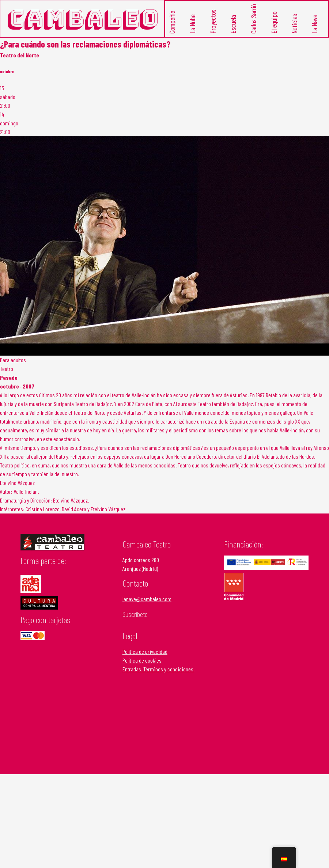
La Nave (315, 24)
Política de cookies (142, 660)
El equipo (274, 22)
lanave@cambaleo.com (147, 599)
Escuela (233, 24)
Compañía (172, 22)
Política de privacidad (145, 651)
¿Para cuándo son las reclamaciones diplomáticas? (85, 44)
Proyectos (213, 22)
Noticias (294, 24)
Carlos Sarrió (254, 19)
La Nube (192, 24)
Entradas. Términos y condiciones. (158, 669)
